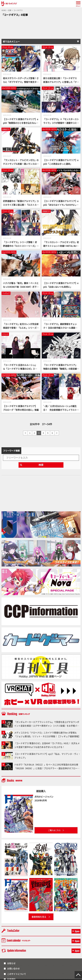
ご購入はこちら (54, 830)
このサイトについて (17, 974)
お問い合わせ (13, 968)
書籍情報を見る (39, 917)
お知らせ (11, 963)
